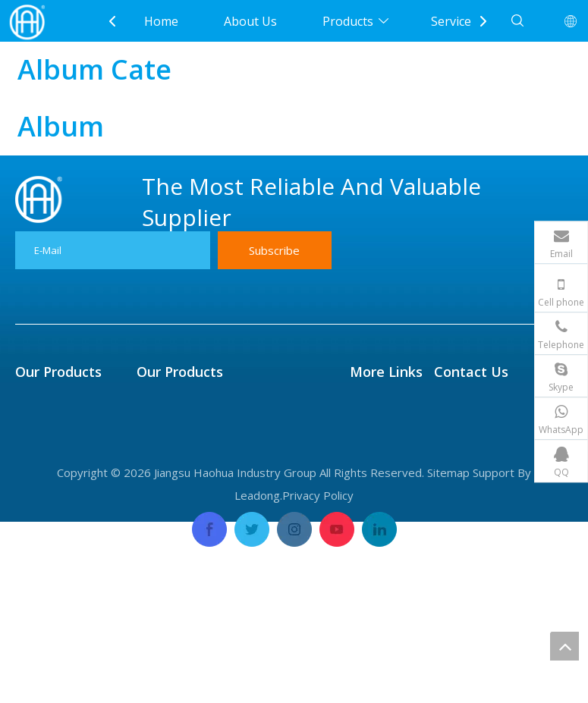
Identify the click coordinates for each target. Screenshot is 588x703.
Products (348, 21)
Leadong (257, 676)
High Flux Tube (58, 491)
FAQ (361, 491)
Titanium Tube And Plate (208, 446)
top (564, 646)
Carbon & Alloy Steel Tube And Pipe (237, 560)
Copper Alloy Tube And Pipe (216, 491)
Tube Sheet (48, 423)
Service (451, 21)
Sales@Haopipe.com (516, 400)
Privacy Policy (318, 676)
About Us (250, 21)
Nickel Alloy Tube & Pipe (206, 469)
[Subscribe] (275, 250)
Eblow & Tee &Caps (70, 537)
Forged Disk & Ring (69, 560)
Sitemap (448, 654)
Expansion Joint (60, 514)
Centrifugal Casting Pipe (206, 400)
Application (382, 446)
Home (161, 21)
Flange (34, 469)
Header (36, 446)
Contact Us (381, 560)
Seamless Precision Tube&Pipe (224, 423)
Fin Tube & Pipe (60, 400)
